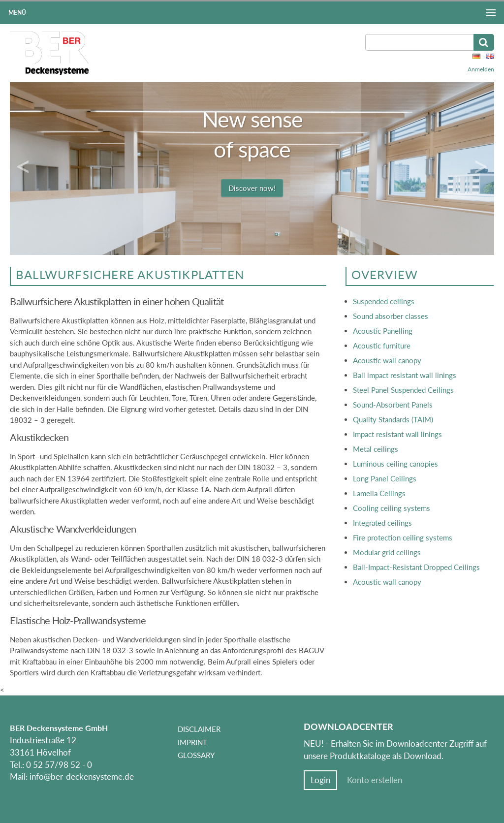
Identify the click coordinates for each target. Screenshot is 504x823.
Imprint (192, 742)
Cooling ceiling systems (392, 508)
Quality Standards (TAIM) (393, 419)
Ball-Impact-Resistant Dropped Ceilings (416, 567)
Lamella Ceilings (379, 493)
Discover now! (252, 188)
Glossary (196, 755)
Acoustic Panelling (383, 331)
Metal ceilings (376, 449)
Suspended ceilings (384, 301)
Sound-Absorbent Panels (393, 405)
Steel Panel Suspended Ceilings (403, 390)
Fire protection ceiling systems (403, 538)
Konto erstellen (375, 780)
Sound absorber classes (391, 316)
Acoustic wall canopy (387, 360)
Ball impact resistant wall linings (405, 375)
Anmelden (481, 69)
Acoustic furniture (382, 346)
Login (320, 780)
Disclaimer (199, 729)
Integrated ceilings (382, 523)
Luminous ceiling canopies (395, 464)
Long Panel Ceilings (385, 478)
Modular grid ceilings (387, 552)
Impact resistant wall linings (397, 434)
